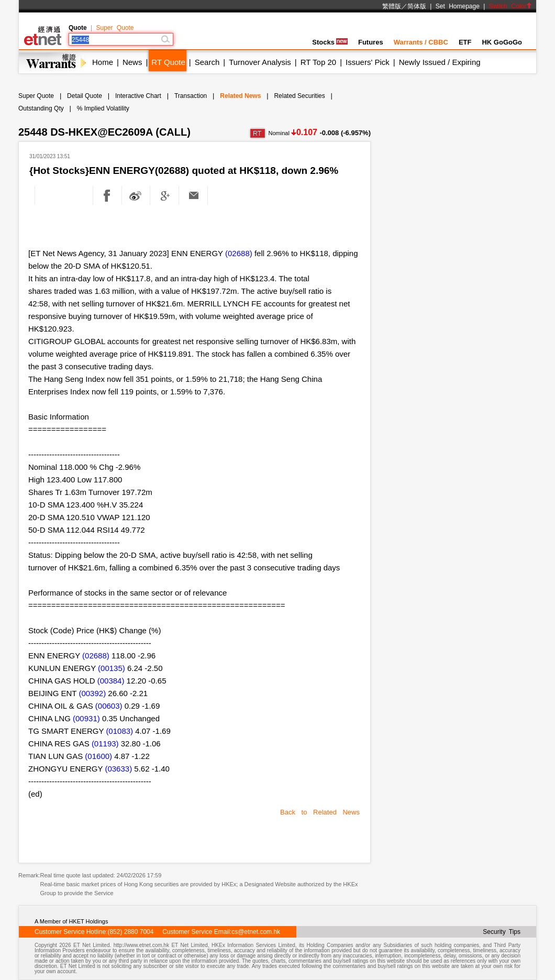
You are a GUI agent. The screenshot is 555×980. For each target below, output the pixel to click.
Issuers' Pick (368, 62)
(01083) (119, 731)
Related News (240, 96)
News (132, 62)
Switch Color (510, 6)
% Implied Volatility (103, 108)
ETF (465, 42)
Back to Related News (320, 812)
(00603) (109, 706)
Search (207, 62)
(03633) (118, 769)
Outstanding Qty (41, 108)
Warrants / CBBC (421, 42)
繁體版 (392, 6)
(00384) (111, 681)
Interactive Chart (138, 96)
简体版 (417, 6)
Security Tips (502, 932)
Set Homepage (458, 6)
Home (103, 62)
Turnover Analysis (260, 62)
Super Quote (115, 28)
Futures (371, 42)
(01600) (98, 756)
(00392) (92, 693)
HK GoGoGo (502, 42)
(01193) (105, 744)
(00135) (112, 668)
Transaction (191, 96)
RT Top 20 (318, 62)
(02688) (239, 253)
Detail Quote (85, 96)
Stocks (330, 42)
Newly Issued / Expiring (440, 62)
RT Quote (168, 62)
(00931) (86, 718)
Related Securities (299, 96)
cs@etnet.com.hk (256, 932)
